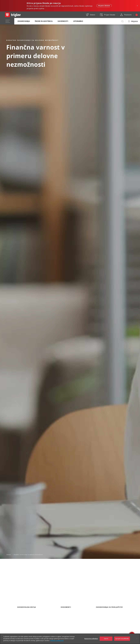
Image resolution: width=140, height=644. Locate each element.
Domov (9, 555)
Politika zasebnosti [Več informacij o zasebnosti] (57, 642)
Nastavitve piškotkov (91, 639)
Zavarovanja (24, 21)
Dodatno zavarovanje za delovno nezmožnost (28, 555)
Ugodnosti (63, 21)
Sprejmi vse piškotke (122, 639)
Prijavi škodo (104, 6)
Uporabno (78, 21)
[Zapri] (137, 639)
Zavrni (106, 639)
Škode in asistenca (44, 21)
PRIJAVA (134, 21)
